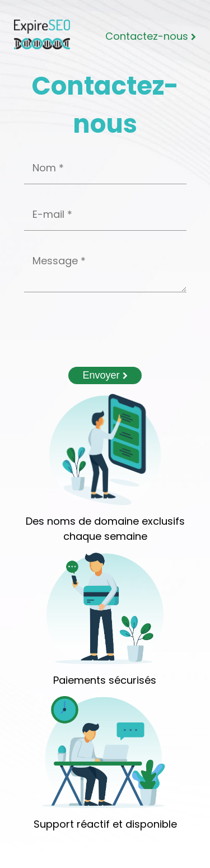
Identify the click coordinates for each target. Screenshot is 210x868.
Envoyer (105, 375)
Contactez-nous (151, 36)
